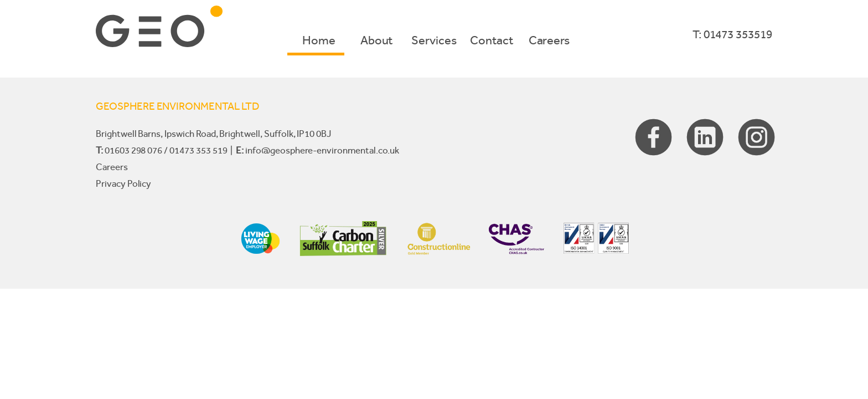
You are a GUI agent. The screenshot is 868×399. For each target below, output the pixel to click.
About (377, 40)
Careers (549, 40)
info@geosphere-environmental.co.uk (322, 150)
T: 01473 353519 (732, 34)
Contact (492, 40)
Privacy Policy (123, 183)
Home (319, 40)
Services (434, 40)
